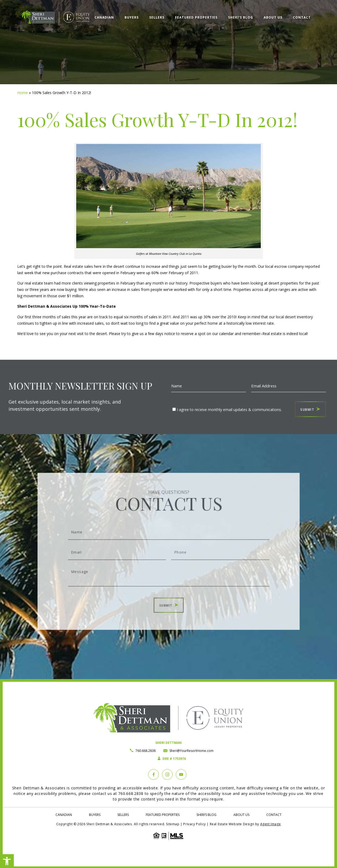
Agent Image (271, 824)
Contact (302, 17)
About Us (273, 17)
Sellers (157, 17)
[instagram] (167, 774)
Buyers (132, 17)
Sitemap (173, 824)
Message (168, 571)
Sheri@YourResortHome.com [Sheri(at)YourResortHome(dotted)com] (191, 751)
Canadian (104, 17)
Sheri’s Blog (241, 17)
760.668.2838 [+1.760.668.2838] (146, 751)
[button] (7, 861)
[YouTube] (181, 774)
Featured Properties (196, 17)
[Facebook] (153, 774)
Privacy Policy (194, 824)
